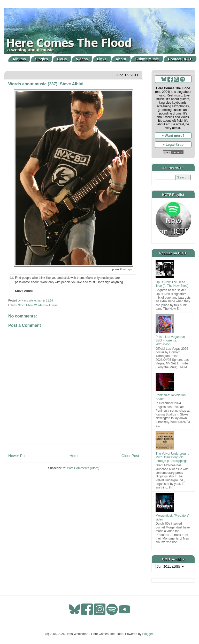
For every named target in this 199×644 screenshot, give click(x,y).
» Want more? (173, 136)
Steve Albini (25, 305)
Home (74, 456)
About (121, 59)
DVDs (62, 59)
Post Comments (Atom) (83, 468)
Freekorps (126, 269)
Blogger (148, 634)
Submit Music (147, 59)
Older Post (130, 456)
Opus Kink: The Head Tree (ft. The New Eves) (172, 284)
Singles (42, 59)
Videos (82, 59)
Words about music (46, 305)
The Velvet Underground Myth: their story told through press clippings (172, 457)
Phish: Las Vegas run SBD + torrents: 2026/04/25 (170, 341)
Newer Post (18, 456)
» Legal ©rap (173, 145)
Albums (19, 59)
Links (102, 59)
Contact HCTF (180, 59)
